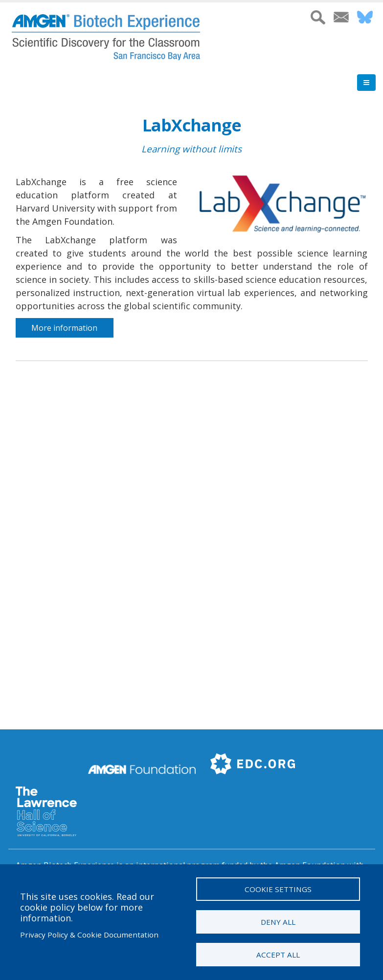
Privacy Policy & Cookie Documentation (89, 935)
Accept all (278, 955)
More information (64, 328)
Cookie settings (278, 889)
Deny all (278, 922)
